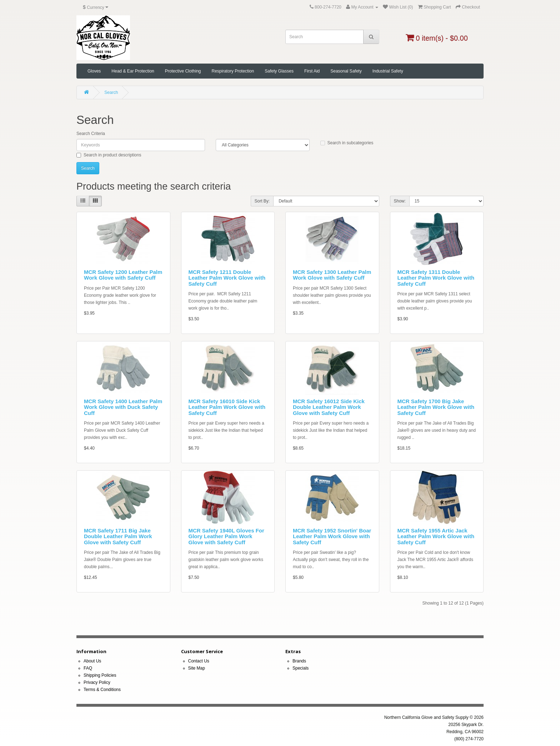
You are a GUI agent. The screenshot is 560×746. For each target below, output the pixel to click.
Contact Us (199, 661)
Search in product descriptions (109, 155)
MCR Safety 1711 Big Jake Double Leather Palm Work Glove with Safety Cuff (118, 536)
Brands (299, 661)
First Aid (312, 71)
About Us (92, 661)
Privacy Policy (97, 682)
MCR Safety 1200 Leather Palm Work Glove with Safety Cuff (123, 275)
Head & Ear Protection (133, 71)
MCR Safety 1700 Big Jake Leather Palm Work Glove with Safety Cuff (436, 407)
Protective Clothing (183, 71)
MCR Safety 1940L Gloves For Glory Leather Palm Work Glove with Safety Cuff (226, 536)
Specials (301, 668)
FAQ (88, 668)
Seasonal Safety (346, 71)
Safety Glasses (279, 71)
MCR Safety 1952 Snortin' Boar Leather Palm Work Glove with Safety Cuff (332, 536)
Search (111, 92)
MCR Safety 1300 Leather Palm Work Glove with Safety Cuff (332, 275)
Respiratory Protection (233, 71)
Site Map (197, 668)
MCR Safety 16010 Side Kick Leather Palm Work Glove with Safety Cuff (227, 407)
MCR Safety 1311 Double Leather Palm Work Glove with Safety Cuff (436, 278)
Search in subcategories (347, 143)
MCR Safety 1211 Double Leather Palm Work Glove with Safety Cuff (227, 278)
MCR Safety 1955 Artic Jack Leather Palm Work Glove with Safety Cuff (436, 536)
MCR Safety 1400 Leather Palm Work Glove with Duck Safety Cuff (123, 407)
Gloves (94, 71)
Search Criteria (91, 134)
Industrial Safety (388, 71)
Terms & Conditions (102, 690)
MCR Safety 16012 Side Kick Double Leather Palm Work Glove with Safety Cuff (329, 407)
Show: (400, 201)
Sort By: (262, 201)
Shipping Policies (100, 675)
